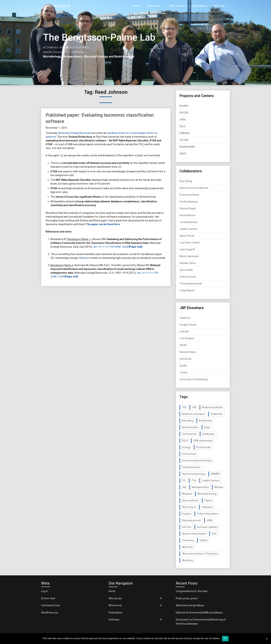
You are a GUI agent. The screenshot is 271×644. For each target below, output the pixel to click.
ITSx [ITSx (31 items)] (194, 480)
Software (219, 6)
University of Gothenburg (194, 379)
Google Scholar (188, 325)
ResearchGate (188, 352)
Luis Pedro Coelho (190, 243)
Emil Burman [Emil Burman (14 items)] (204, 447)
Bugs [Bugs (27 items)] (207, 427)
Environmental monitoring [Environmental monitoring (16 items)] (197, 461)
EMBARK (185, 133)
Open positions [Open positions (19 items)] (190, 500)
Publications (199, 6)
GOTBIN (184, 140)
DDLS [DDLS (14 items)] (185, 441)
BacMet (184, 106)
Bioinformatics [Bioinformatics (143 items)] (190, 427)
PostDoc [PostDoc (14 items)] (187, 514)
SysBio (183, 366)
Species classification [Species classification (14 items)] (194, 534)
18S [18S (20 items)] (194, 407)
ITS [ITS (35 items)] (184, 480)
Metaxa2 (84, 258)
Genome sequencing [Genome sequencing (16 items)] (194, 474)
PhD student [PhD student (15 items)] (189, 507)
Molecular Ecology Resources (75, 133)
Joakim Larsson (189, 229)
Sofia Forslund (188, 277)
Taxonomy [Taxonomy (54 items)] (188, 540)
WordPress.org (50, 613)
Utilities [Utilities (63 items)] (204, 540)
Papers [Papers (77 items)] (208, 500)
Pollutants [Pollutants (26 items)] (207, 507)
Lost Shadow (187, 338)
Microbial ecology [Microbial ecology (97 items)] (207, 494)
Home (136, 6)
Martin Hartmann (189, 256)
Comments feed (50, 605)
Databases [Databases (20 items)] (208, 434)
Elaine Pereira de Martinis (194, 188)
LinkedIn (184, 332)
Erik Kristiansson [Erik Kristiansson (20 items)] (191, 467)
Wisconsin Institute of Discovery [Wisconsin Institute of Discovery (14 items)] (200, 554)
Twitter (184, 372)
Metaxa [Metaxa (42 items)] (219, 487)
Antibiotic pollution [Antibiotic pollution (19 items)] (213, 407)
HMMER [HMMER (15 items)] (215, 474)
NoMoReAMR (187, 147)
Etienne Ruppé (188, 208)
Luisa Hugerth (187, 249)
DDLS (183, 126)
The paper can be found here (103, 224)
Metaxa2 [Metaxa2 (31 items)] (187, 494)
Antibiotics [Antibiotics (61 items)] (217, 414)
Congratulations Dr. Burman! (192, 591)
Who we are (154, 6)
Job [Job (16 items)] (184, 487)
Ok (225, 638)
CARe (183, 119)
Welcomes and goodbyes (190, 605)
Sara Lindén (186, 270)
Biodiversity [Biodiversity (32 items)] (205, 421)
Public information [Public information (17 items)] (207, 514)
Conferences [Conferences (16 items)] (189, 434)
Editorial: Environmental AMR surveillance (199, 613)
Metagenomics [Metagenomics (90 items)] (200, 487)
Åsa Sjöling (186, 181)
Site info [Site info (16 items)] (187, 527)
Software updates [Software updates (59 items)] (207, 527)
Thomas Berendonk (191, 284)
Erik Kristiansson (189, 202)
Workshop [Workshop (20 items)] (188, 560)
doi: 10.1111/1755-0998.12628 (111, 247)
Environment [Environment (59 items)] (189, 454)
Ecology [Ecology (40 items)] (186, 447)
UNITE (183, 154)
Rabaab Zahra (188, 263)
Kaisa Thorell (187, 236)
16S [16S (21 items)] (184, 407)
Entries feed (48, 598)
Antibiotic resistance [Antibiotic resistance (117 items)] (193, 414)
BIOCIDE (184, 113)
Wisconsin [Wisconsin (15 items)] (188, 547)
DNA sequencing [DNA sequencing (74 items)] (203, 441)
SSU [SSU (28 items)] (214, 534)
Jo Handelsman (188, 222)
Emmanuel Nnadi (189, 195)
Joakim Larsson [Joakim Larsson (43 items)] (211, 480)
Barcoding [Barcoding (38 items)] (188, 421)
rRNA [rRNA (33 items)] (210, 520)
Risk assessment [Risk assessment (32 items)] (191, 520)
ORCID (183, 345)
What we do (176, 6)
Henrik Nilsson (187, 215)
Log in (44, 591)
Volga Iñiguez (187, 290)
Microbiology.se (58, 6)
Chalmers (185, 318)
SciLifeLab (185, 359)
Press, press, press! (187, 598)
